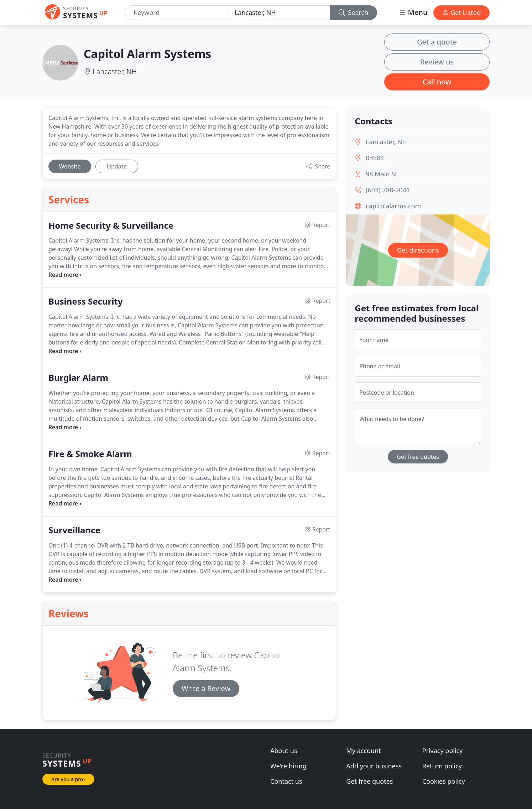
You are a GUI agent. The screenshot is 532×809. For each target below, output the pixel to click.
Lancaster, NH (115, 71)
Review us (437, 62)
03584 (375, 158)
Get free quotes (418, 457)
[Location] (279, 13)
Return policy (442, 766)
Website (70, 166)
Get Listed (461, 12)
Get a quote (437, 42)
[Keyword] (177, 13)
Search (354, 12)
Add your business (374, 766)
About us (284, 751)
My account (363, 751)
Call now (437, 82)
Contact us (286, 781)
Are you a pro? (68, 779)
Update (117, 166)
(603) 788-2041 (388, 190)
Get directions (418, 250)
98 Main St (382, 174)
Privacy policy (443, 751)
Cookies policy (444, 781)
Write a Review (206, 688)
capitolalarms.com (393, 206)
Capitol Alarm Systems (147, 54)
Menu (413, 12)
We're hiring (288, 766)
